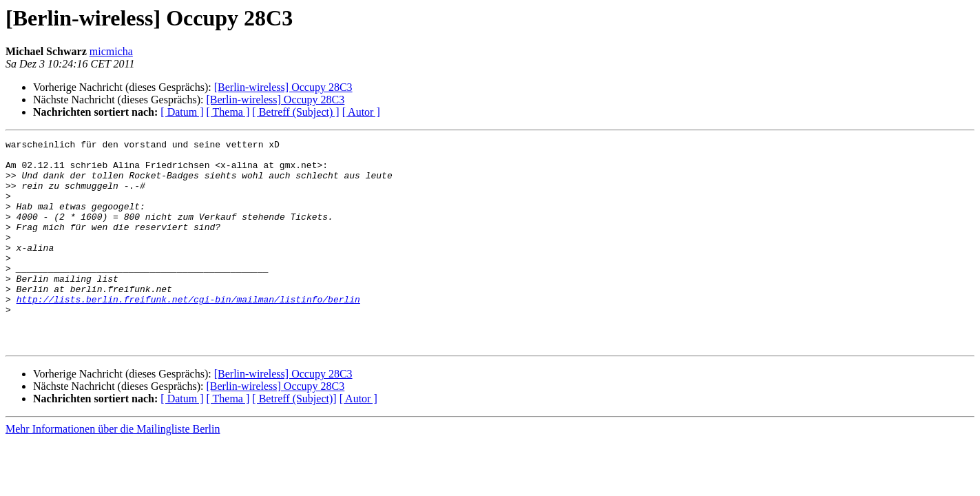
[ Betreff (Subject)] (294, 440)
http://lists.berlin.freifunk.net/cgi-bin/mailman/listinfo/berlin (188, 332)
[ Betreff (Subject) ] (295, 112)
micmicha (111, 51)
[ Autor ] (361, 112)
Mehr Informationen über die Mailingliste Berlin (113, 470)
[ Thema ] (228, 112)
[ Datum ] (182, 112)
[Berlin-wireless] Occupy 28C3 (283, 87)
